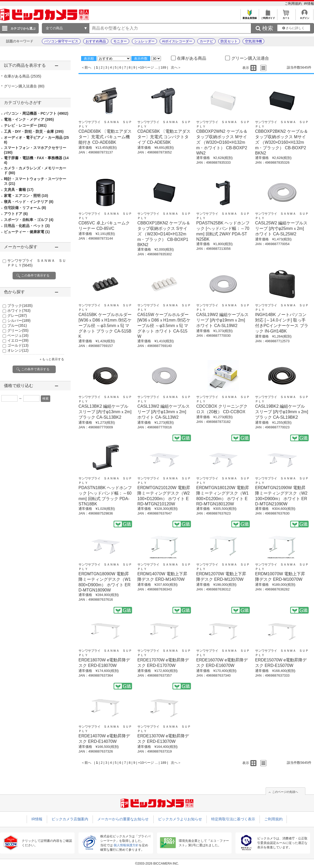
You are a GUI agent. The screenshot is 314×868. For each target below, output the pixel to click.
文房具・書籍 (19, 190)
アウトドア (16, 214)
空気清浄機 (253, 41)
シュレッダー (144, 41)
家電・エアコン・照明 (26, 196)
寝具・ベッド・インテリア (29, 202)
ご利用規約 (294, 4)
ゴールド (18, 345)
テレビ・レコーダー (25, 125)
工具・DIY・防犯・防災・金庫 (34, 131)
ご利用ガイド (268, 17)
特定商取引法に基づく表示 (233, 819)
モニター (120, 41)
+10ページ (146, 67)
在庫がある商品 (23, 76)
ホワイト (19, 311)
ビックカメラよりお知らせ (180, 819)
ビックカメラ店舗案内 (70, 819)
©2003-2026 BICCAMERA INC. (157, 864)
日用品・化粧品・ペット (27, 226)
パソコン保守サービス (61, 41)
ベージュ (18, 335)
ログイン (304, 17)
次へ (174, 67)
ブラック (20, 306)
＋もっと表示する (52, 359)
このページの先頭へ (285, 792)
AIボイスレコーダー (177, 41)
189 (164, 67)
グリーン (18, 330)
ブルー (17, 325)
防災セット (229, 41)
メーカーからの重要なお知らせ (123, 819)
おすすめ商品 (96, 41)
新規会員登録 (249, 17)
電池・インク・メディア (29, 119)
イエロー (18, 340)
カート (286, 17)
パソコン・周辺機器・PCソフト (36, 113)
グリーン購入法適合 (24, 86)
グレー (17, 316)
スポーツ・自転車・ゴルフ (29, 220)
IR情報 (309, 4)
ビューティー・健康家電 (27, 232)
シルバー (19, 320)
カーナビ (206, 41)
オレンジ (18, 350)
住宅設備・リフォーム (25, 208)
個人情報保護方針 (126, 845)
